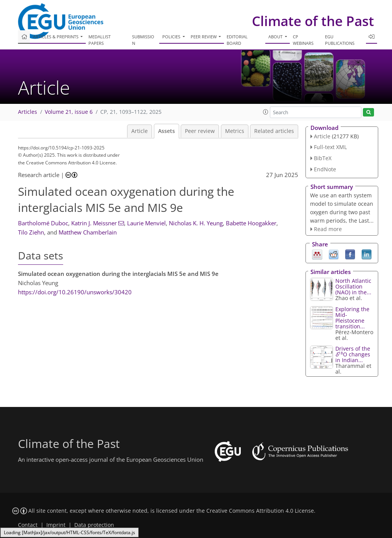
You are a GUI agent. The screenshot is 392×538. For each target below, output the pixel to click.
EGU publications (340, 40)
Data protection (94, 525)
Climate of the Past (313, 21)
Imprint (56, 525)
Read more (328, 229)
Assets (167, 131)
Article (140, 131)
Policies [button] (172, 37)
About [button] (276, 37)
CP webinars (303, 40)
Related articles (274, 131)
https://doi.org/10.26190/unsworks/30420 (75, 292)
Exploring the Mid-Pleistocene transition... (352, 318)
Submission (143, 40)
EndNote (325, 169)
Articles (28, 112)
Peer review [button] (204, 37)
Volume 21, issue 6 (69, 112)
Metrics (235, 131)
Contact (28, 525)
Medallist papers (100, 40)
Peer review (200, 131)
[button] (266, 112)
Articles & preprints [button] (56, 37)
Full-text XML (330, 147)
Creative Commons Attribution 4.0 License (260, 511)
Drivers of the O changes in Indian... (353, 354)
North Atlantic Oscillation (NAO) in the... (353, 286)
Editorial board (237, 40)
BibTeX (323, 158)
